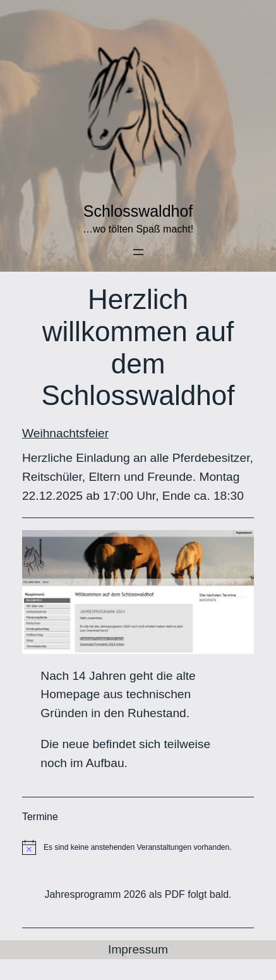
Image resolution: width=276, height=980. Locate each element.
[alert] (138, 847)
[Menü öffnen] (138, 252)
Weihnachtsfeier (65, 433)
